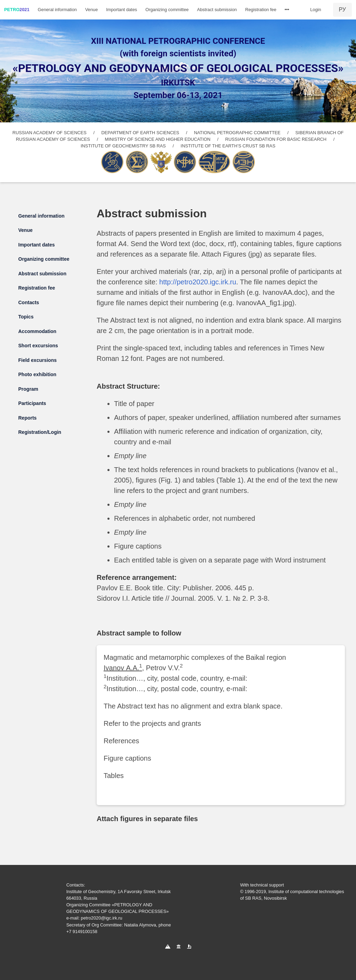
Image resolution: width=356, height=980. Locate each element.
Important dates (122, 10)
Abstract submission (217, 10)
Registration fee (261, 10)
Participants (32, 403)
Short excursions (38, 346)
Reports (28, 418)
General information (57, 10)
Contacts (29, 302)
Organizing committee (167, 10)
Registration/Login (40, 432)
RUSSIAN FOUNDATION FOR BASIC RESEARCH (276, 139)
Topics (26, 317)
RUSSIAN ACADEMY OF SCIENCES (50, 133)
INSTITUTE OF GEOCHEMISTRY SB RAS (123, 146)
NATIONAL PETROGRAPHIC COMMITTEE (237, 133)
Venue (91, 10)
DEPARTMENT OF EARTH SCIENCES (140, 133)
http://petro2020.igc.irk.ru (198, 282)
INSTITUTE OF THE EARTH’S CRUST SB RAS (228, 146)
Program (29, 389)
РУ (342, 10)
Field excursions (38, 360)
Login (315, 10)
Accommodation (38, 331)
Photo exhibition (38, 374)
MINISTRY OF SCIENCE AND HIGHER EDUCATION (158, 139)
